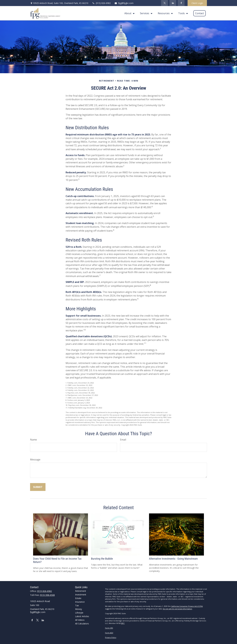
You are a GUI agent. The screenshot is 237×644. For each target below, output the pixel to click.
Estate (78, 598)
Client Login (197, 3)
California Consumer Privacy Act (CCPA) (187, 606)
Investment (81, 595)
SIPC (123, 623)
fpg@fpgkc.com (124, 3)
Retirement (81, 591)
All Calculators (82, 624)
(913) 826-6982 (101, 3)
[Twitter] (165, 3)
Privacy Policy (111, 637)
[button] (129, 13)
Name (33, 440)
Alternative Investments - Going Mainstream (173, 559)
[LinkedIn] (173, 3)
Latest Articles (82, 616)
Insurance (80, 602)
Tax (77, 605)
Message (35, 460)
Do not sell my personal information (177, 609)
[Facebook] (181, 3)
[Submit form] (38, 487)
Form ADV (109, 633)
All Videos (80, 620)
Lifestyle (79, 613)
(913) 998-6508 (47, 595)
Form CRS (109, 628)
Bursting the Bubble (102, 559)
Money (79, 609)
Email (123, 440)
